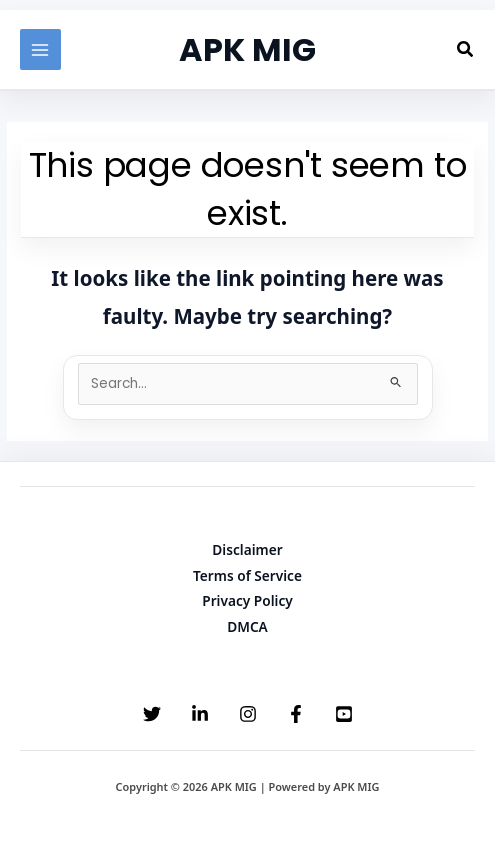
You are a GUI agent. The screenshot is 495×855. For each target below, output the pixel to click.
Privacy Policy (247, 600)
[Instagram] (248, 714)
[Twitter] (152, 714)
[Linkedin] (200, 714)
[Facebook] (296, 714)
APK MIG (247, 49)
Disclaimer (247, 549)
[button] (466, 50)
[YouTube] (344, 714)
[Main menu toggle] (40, 49)
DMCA (247, 626)
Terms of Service (247, 575)
